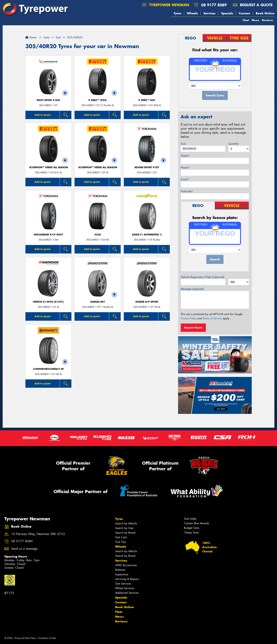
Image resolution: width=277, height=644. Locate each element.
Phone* (185, 168)
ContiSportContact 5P (48, 369)
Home (31, 37)
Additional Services (127, 593)
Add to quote (43, 115)
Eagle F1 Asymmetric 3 (147, 235)
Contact (244, 13)
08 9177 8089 (214, 5)
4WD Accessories (126, 565)
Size (183, 144)
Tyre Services (123, 584)
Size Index (190, 519)
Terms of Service (212, 318)
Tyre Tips (120, 542)
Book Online (265, 13)
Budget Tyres (191, 528)
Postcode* (187, 191)
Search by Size (124, 528)
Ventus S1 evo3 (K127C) (48, 302)
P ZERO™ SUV (147, 100)
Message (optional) (192, 289)
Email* (185, 179)
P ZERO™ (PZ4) (98, 100)
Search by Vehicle (126, 523)
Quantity (233, 144)
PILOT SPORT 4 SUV (48, 100)
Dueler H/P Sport (147, 302)
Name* (185, 156)
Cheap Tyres (191, 532)
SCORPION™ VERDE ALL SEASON (48, 167)
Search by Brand (125, 533)
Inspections (122, 574)
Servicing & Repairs (127, 579)
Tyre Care (121, 537)
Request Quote (193, 328)
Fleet (246, 20)
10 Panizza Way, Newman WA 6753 (38, 534)
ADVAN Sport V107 (147, 167)
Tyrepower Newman (166, 5)
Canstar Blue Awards (196, 523)
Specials (227, 13)
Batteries (120, 570)
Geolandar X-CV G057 (48, 235)
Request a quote (253, 5)
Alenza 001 (98, 302)
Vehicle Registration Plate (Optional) (203, 277)
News (255, 20)
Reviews (267, 20)
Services (210, 13)
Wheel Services (125, 588)
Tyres (177, 13)
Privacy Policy (189, 318)
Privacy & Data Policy (25, 638)
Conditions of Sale (47, 638)
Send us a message (24, 549)
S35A (98, 235)
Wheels (192, 13)
